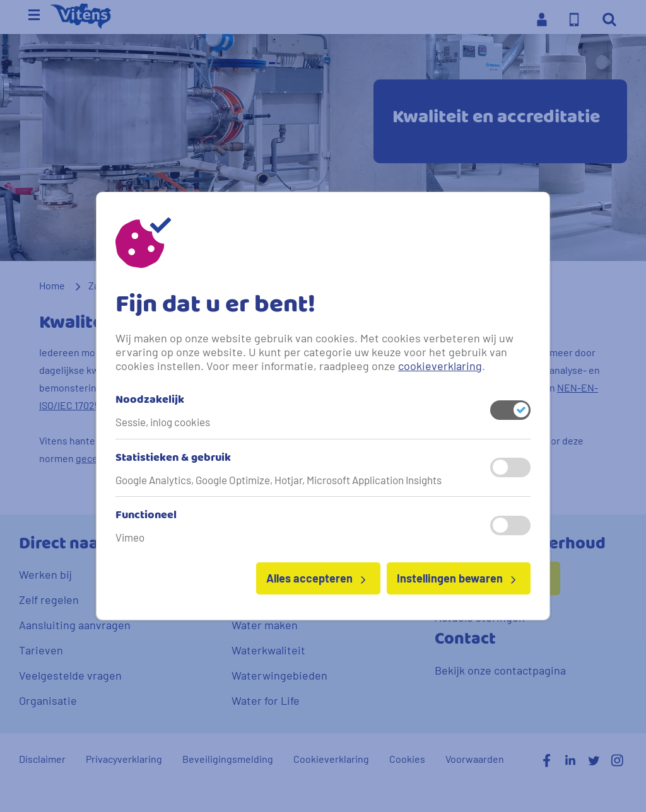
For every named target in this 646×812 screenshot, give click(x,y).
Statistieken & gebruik (173, 458)
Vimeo (130, 537)
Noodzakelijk (150, 400)
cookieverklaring (440, 366)
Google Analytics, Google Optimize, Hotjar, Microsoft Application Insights (279, 480)
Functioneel (146, 516)
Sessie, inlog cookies (163, 422)
